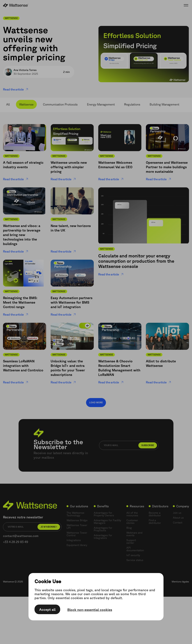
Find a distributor (155, 522)
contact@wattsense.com (21, 536)
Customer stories (132, 522)
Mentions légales (180, 582)
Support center (131, 541)
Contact (178, 523)
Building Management (164, 104)
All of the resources (132, 514)
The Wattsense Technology (75, 514)
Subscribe (148, 445)
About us (178, 518)
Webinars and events (134, 534)
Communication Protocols (60, 104)
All (8, 104)
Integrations (74, 540)
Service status (135, 560)
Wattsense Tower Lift (77, 526)
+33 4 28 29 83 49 (16, 542)
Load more (96, 402)
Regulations (132, 104)
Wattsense (26, 104)
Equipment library (77, 545)
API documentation (135, 549)
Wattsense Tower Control (77, 534)
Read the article (16, 89)
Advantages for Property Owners (104, 514)
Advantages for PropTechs (103, 529)
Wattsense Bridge (77, 520)
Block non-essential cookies (90, 610)
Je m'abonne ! (49, 527)
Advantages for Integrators (103, 537)
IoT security (133, 555)
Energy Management (101, 104)
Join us (177, 513)
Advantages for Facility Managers (107, 522)
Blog (129, 528)
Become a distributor (155, 514)
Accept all (47, 609)
